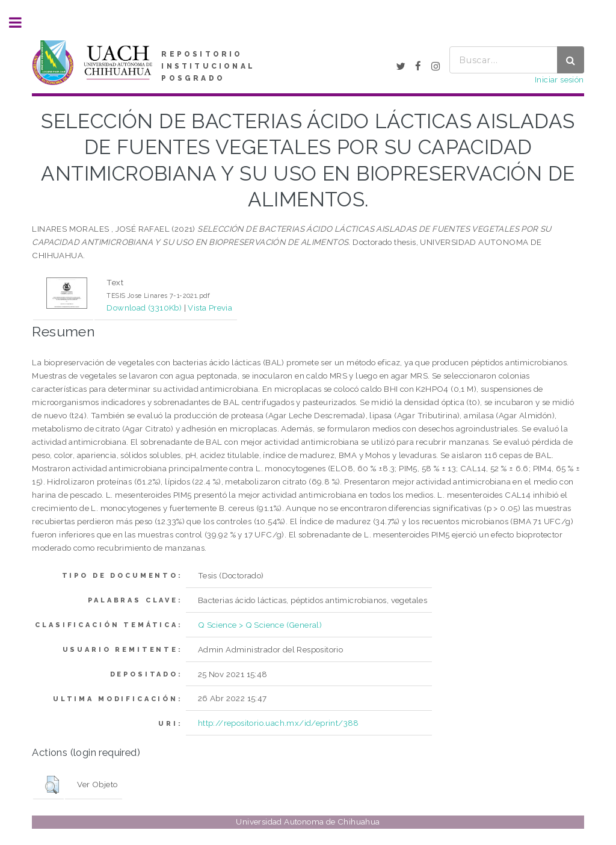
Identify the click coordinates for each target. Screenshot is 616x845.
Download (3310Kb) (144, 308)
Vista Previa (210, 308)
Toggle (22, 23)
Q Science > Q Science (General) (260, 625)
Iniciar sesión (559, 79)
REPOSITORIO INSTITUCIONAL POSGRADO (208, 66)
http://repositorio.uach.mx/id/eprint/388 (279, 723)
